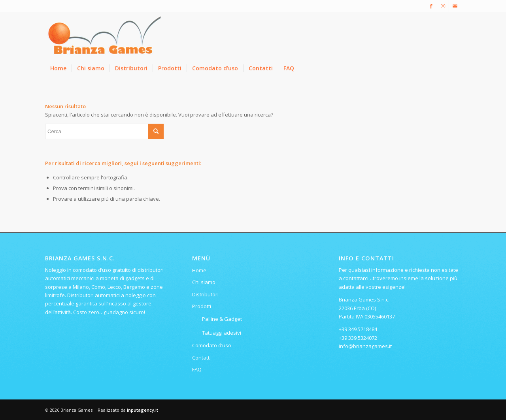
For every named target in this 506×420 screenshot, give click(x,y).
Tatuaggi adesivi (222, 333)
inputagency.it (143, 410)
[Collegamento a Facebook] (431, 6)
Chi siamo (204, 282)
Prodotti (202, 306)
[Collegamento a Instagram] (443, 6)
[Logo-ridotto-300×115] (104, 35)
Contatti (201, 358)
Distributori (205, 294)
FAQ (197, 369)
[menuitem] (58, 68)
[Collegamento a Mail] (455, 6)
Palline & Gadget (222, 319)
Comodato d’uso (212, 345)
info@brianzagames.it (365, 346)
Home (199, 270)
